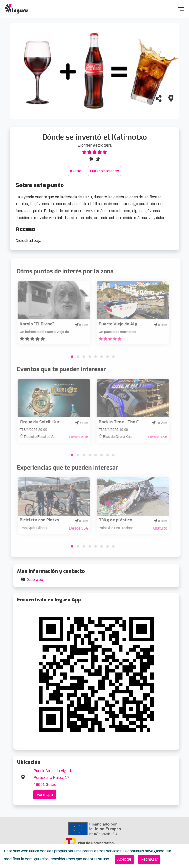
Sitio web (35, 580)
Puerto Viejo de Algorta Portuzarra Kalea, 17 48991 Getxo (54, 778)
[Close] (124, 859)
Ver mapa (45, 795)
